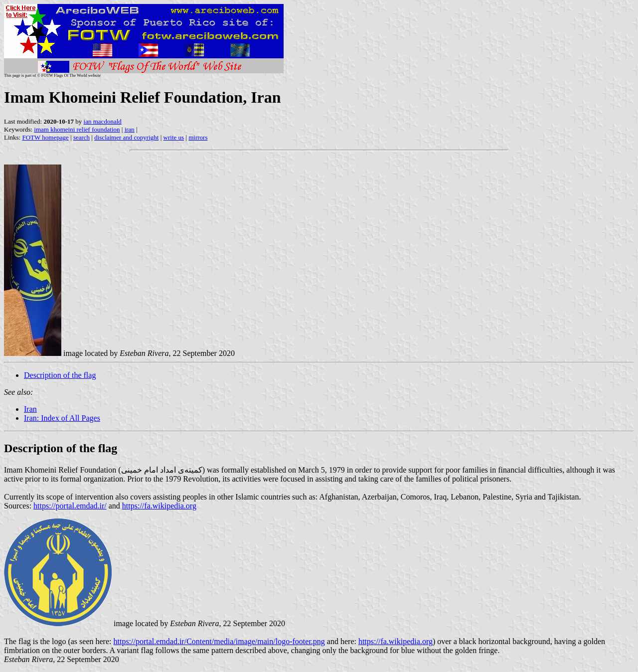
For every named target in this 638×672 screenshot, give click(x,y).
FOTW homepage (45, 137)
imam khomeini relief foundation (77, 129)
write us (174, 137)
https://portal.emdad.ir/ (70, 506)
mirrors (198, 137)
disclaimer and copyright (126, 137)
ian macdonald (103, 121)
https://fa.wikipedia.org (159, 506)
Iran (30, 409)
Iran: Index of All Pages (62, 418)
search (81, 137)
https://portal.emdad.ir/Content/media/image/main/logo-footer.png (219, 641)
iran (130, 129)
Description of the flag (60, 375)
